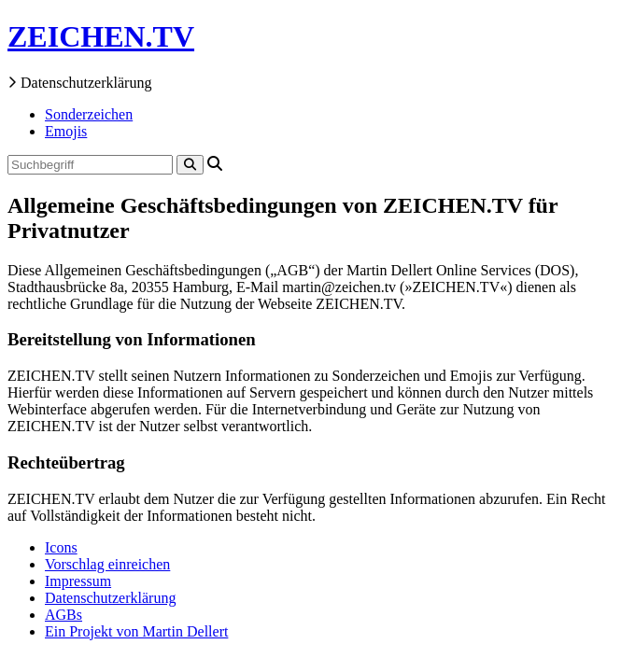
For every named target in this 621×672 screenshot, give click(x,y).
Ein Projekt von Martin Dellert (136, 631)
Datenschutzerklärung (110, 598)
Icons (61, 547)
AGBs (64, 615)
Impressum (78, 581)
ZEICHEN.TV (101, 36)
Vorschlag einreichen (107, 564)
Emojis (66, 131)
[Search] (190, 165)
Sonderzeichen (89, 114)
